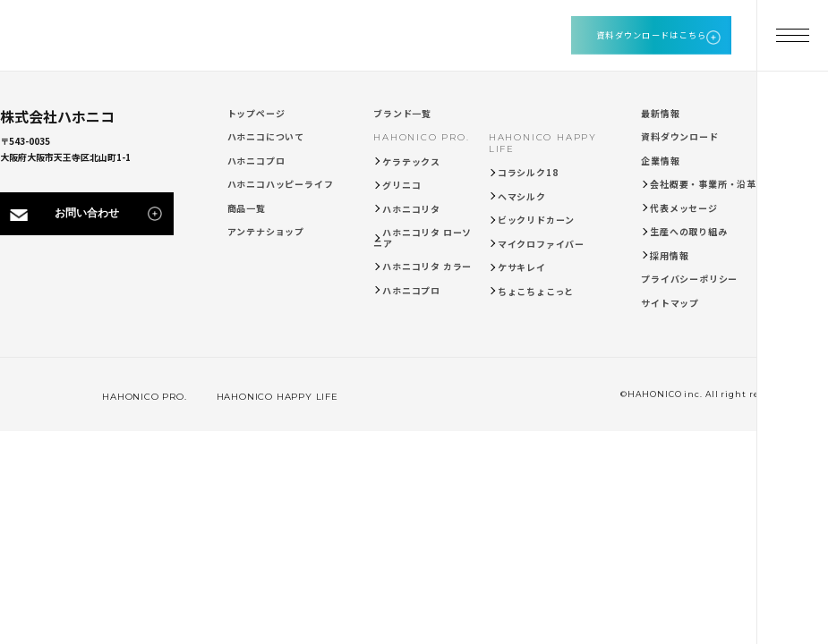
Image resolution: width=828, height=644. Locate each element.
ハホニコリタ (411, 209)
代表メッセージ (684, 208)
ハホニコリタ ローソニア (423, 237)
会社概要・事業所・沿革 (703, 184)
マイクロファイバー (541, 244)
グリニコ (401, 185)
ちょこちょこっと (536, 291)
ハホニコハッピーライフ (281, 184)
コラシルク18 (528, 172)
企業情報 (660, 161)
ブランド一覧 (402, 113)
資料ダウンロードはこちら (652, 35)
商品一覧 (247, 208)
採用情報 (669, 255)
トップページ (256, 113)
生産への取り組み (688, 231)
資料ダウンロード (679, 136)
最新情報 (660, 113)
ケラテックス (411, 161)
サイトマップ (670, 303)
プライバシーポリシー (689, 279)
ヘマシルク (522, 196)
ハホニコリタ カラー (427, 266)
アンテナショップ (266, 231)
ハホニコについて (266, 136)
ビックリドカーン (536, 220)
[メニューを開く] (792, 36)
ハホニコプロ (256, 161)
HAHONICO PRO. (421, 137)
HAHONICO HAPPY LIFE (267, 397)
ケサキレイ (522, 267)
